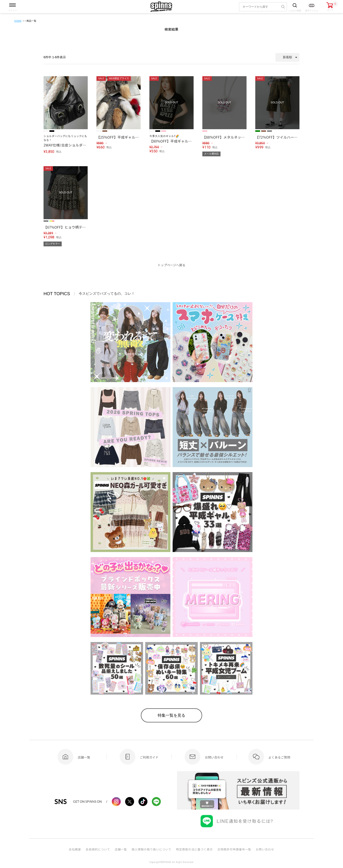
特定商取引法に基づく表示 (194, 849)
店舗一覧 (121, 849)
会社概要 (75, 849)
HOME (18, 21)
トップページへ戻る (172, 265)
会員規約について (98, 849)
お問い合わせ (265, 849)
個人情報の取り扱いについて (151, 849)
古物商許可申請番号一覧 (234, 849)
